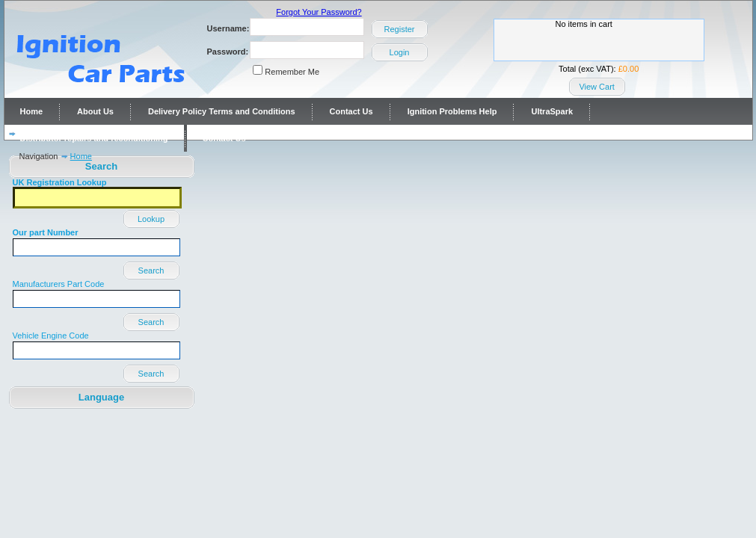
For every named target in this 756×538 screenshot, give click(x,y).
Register (400, 29)
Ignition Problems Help (452, 111)
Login (400, 52)
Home (32, 111)
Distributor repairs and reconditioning (94, 138)
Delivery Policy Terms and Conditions (222, 111)
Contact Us (351, 111)
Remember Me (292, 72)
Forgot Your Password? (319, 12)
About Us (95, 111)
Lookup (151, 219)
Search (151, 270)
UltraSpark (552, 111)
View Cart (596, 87)
